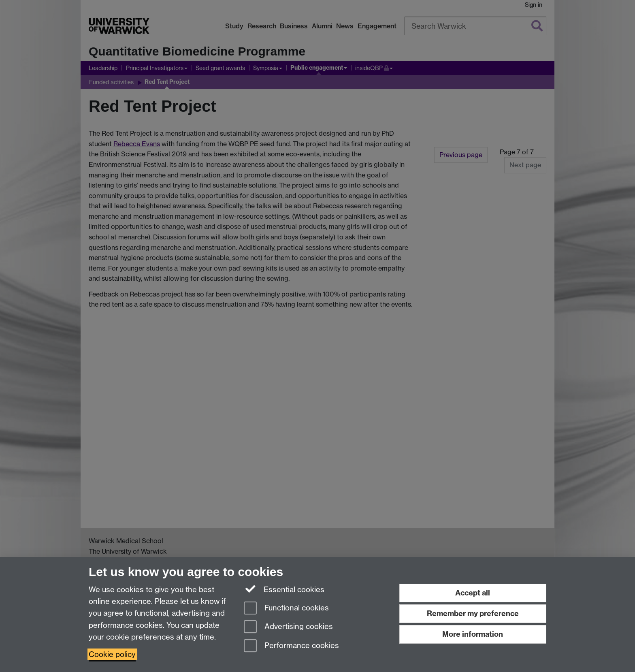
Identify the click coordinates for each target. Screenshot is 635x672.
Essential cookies (284, 589)
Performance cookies (291, 646)
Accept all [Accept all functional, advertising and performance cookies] (473, 593)
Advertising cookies (288, 627)
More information (473, 634)
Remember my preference (473, 613)
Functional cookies (286, 609)
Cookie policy (112, 654)
